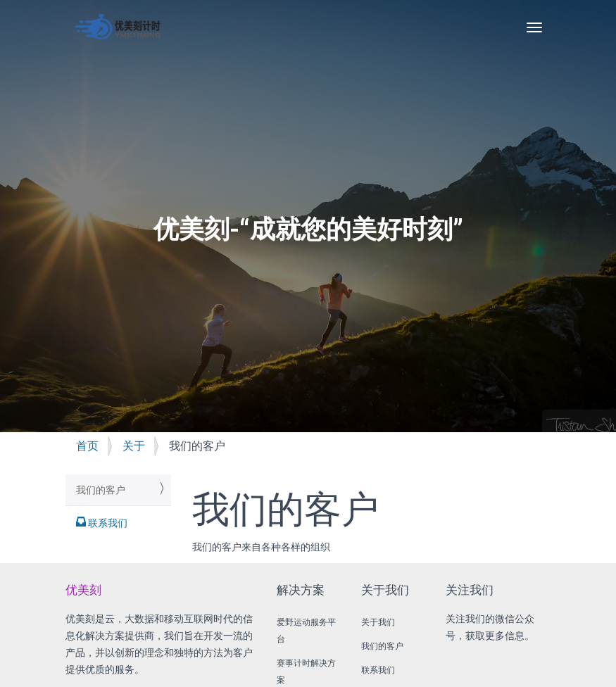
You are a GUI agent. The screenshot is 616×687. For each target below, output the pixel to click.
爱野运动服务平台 (306, 631)
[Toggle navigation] (534, 27)
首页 (87, 446)
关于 (134, 446)
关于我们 (378, 622)
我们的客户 (101, 490)
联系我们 (107, 523)
